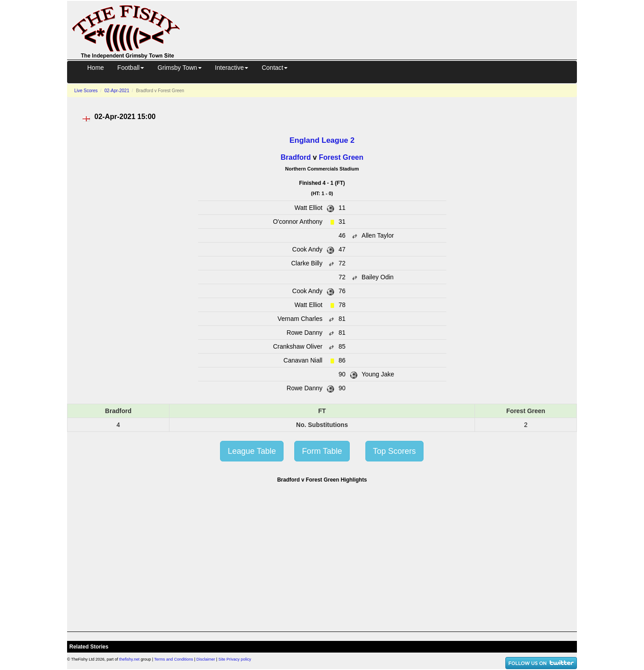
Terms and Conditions (174, 659)
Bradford (296, 157)
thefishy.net (129, 659)
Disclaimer (206, 659)
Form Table (322, 451)
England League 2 (322, 140)
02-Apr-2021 (117, 91)
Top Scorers (394, 451)
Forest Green (341, 157)
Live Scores (86, 91)
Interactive (232, 68)
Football (131, 68)
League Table (252, 451)
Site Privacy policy (235, 659)
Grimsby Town (179, 68)
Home (95, 68)
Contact (275, 68)
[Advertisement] (386, 29)
